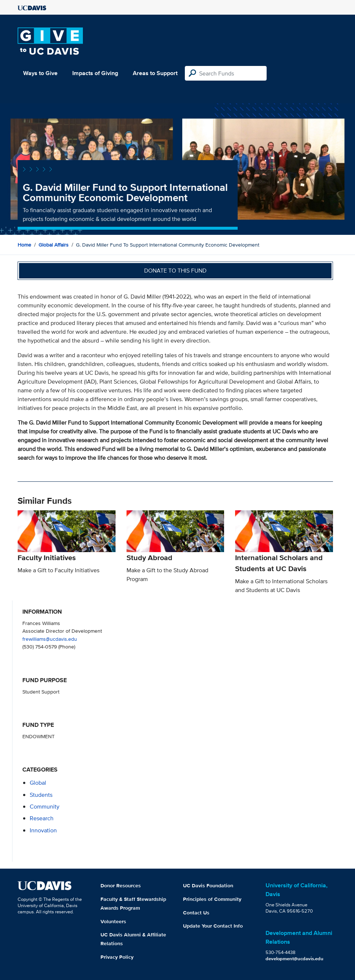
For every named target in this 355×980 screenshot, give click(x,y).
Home (24, 245)
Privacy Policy (117, 957)
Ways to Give (40, 73)
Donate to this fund (175, 271)
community (45, 807)
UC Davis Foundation (208, 885)
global (38, 783)
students (41, 795)
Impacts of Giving (95, 73)
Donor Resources (121, 885)
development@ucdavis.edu (294, 959)
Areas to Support (155, 73)
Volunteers (113, 921)
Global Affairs (54, 245)
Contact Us (196, 913)
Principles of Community (212, 899)
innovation (43, 830)
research (42, 818)
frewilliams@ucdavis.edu (50, 639)
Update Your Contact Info (213, 926)
